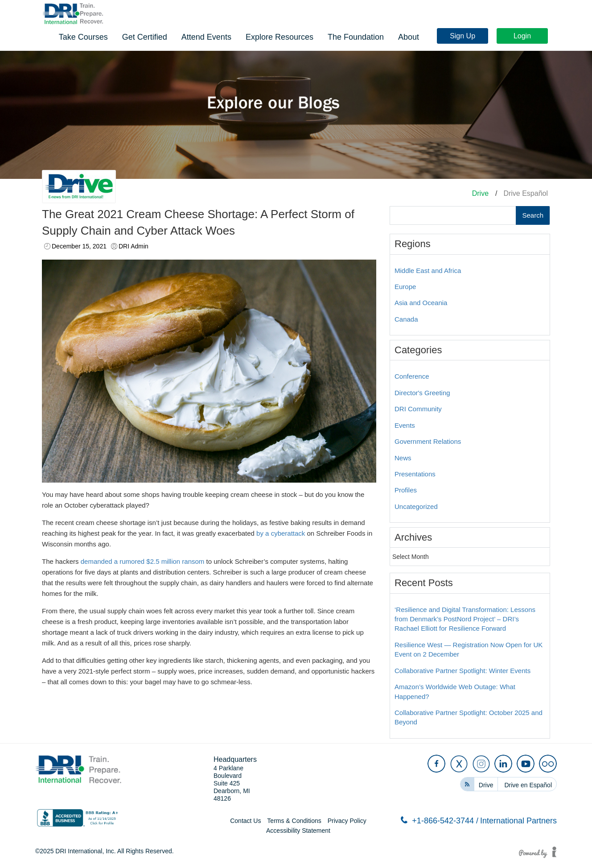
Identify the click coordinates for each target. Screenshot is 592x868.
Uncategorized (416, 506)
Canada (406, 319)
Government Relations (428, 441)
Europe (405, 287)
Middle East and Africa (428, 271)
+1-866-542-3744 (440, 821)
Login (524, 14)
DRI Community (418, 409)
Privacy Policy (347, 821)
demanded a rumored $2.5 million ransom (143, 561)
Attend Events (337, 36)
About (540, 36)
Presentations (415, 474)
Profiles (406, 490)
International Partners (518, 821)
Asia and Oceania (421, 303)
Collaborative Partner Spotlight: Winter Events (462, 671)
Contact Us (245, 821)
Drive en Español (528, 785)
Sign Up (465, 14)
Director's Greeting (422, 393)
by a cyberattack (281, 533)
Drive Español (526, 193)
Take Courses (214, 36)
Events (405, 425)
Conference (412, 376)
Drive (480, 193)
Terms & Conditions (294, 821)
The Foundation (487, 36)
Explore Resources (411, 36)
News (403, 458)
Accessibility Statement (298, 831)
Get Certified (276, 36)
